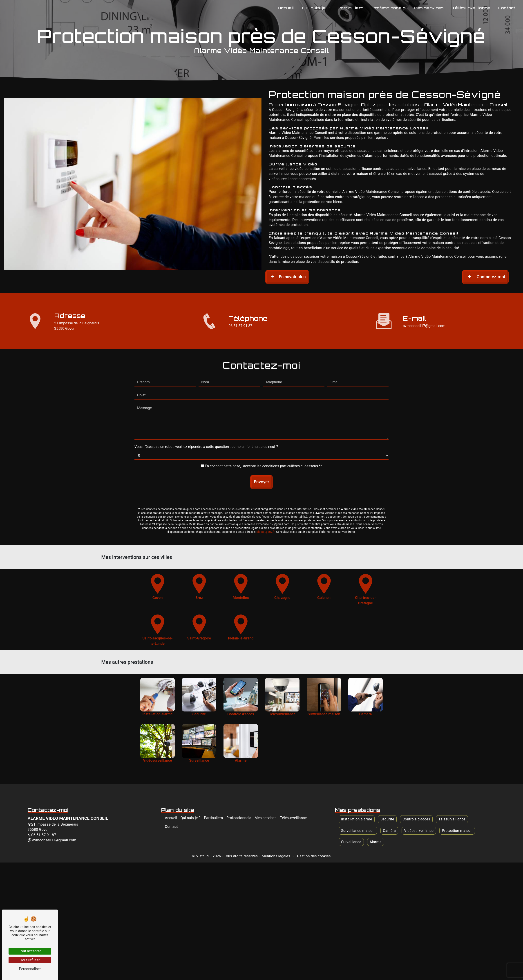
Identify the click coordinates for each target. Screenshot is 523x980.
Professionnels (389, 8)
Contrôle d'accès (416, 819)
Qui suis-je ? (316, 8)
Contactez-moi (485, 277)
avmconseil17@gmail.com (424, 326)
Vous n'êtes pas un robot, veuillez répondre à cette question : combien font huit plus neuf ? (206, 424)
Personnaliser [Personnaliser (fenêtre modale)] (30, 969)
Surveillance (351, 842)
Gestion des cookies (313, 856)
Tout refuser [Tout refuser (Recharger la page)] (30, 960)
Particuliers (351, 8)
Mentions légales (276, 856)
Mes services (429, 8)
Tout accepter (30, 951)
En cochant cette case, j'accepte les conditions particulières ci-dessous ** (263, 444)
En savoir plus (287, 277)
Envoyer (261, 459)
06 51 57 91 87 (240, 326)
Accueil (286, 8)
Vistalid (203, 856)
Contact (507, 8)
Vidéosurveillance (419, 831)
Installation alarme (357, 819)
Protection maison (457, 831)
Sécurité (387, 819)
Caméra (389, 831)
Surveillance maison (358, 831)
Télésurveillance (471, 8)
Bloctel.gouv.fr (265, 509)
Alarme (376, 842)
